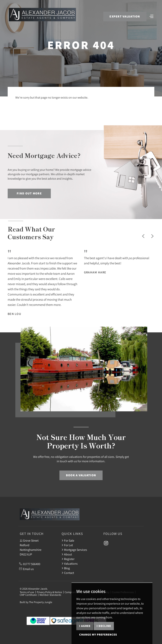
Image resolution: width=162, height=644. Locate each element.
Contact (68, 573)
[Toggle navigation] (151, 16)
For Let (67, 545)
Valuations (70, 563)
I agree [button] (85, 626)
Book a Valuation (81, 475)
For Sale (68, 540)
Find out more (29, 193)
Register (68, 559)
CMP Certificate (28, 595)
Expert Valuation (125, 16)
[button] (143, 236)
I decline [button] (104, 626)
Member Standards (50, 595)
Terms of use (27, 592)
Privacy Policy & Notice (49, 592)
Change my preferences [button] (98, 634)
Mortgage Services (74, 550)
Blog (66, 568)
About (67, 554)
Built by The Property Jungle (36, 602)
